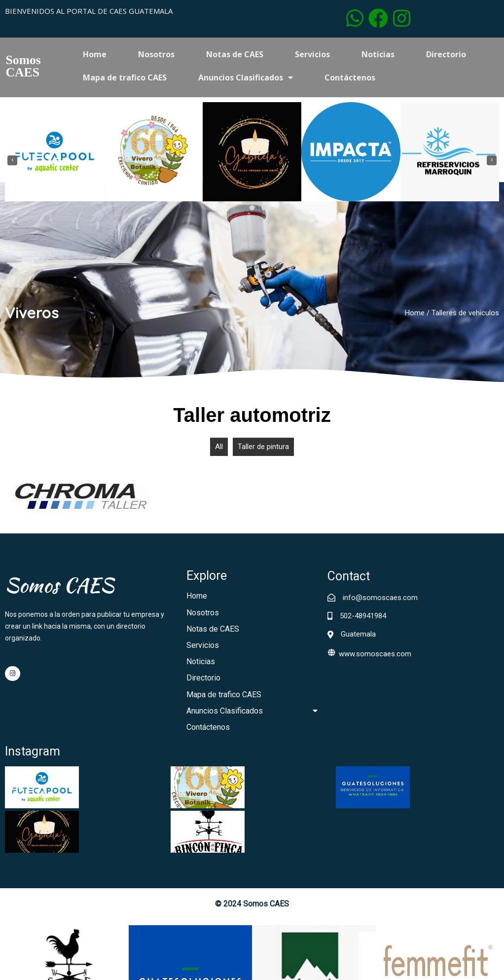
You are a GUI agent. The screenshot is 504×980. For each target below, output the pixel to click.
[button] (240, 208)
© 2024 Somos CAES (252, 792)
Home (415, 315)
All (219, 450)
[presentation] (12, 161)
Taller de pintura (263, 450)
